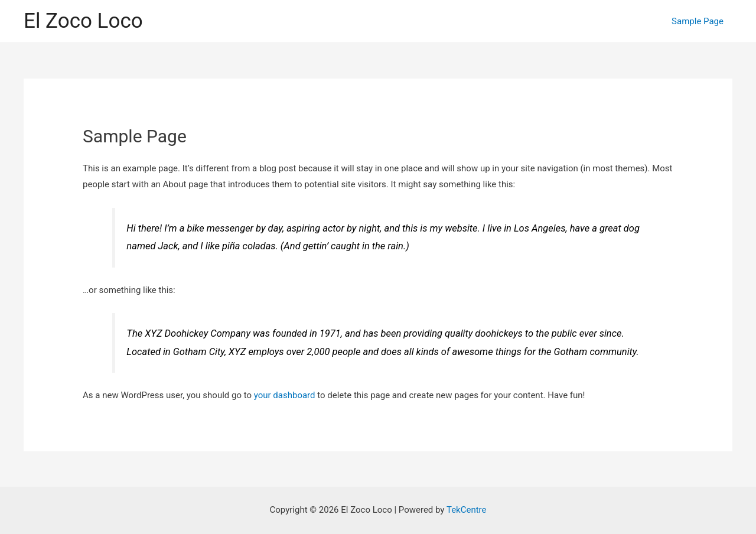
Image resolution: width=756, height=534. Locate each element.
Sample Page (698, 21)
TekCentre (467, 510)
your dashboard (285, 395)
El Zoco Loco (83, 21)
